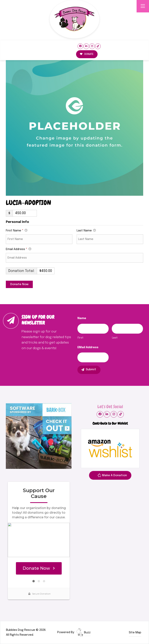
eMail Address (88, 347)
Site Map (135, 633)
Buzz (83, 633)
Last (115, 338)
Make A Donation (112, 476)
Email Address (19, 249)
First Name (17, 231)
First (80, 338)
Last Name (86, 231)
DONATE (87, 54)
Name (82, 318)
